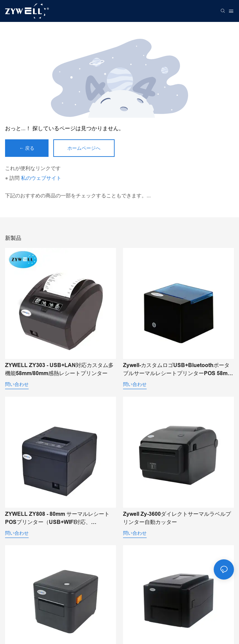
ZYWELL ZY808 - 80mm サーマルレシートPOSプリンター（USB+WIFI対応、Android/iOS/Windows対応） (57, 519)
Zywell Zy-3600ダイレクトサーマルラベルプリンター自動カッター (177, 518)
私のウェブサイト (41, 178)
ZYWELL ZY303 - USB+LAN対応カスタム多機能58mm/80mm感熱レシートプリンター (59, 369)
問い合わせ (17, 384)
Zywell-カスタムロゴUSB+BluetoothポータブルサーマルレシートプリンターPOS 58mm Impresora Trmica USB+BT (178, 370)
